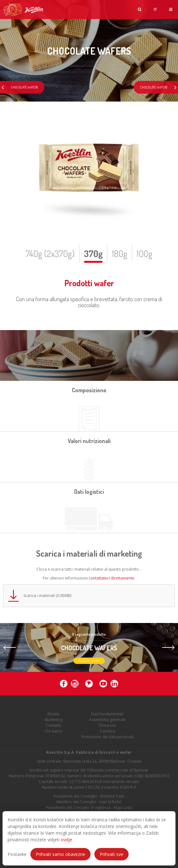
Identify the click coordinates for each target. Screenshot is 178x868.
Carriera (108, 734)
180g (120, 254)
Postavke (17, 854)
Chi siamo (54, 734)
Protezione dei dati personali (108, 739)
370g (93, 254)
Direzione (108, 728)
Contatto (54, 728)
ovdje (67, 840)
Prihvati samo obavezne (60, 854)
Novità (53, 716)
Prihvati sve (111, 854)
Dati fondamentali (107, 716)
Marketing (54, 722)
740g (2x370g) (50, 254)
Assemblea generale (107, 722)
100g (144, 254)
